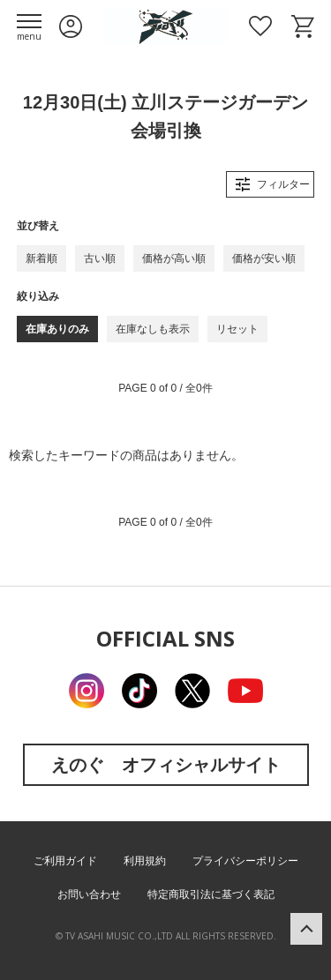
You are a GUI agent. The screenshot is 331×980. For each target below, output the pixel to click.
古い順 (100, 258)
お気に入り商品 (260, 26)
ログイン (71, 26)
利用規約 (145, 861)
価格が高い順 (174, 258)
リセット (237, 329)
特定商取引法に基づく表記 (211, 894)
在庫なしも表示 (153, 329)
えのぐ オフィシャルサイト (166, 764)
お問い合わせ (89, 894)
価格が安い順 (264, 258)
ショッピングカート (303, 26)
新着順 (41, 258)
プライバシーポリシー (245, 861)
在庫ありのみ (57, 329)
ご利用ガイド (65, 861)
